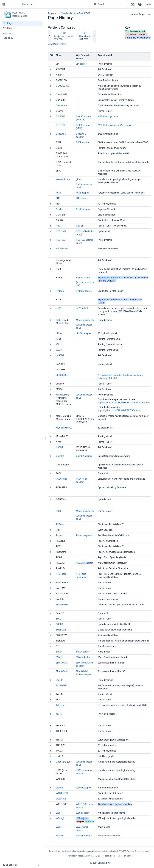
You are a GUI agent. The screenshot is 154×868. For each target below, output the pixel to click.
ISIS (58, 320)
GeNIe (59, 209)
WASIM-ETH (62, 793)
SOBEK (60, 624)
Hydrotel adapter (84, 291)
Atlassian (99, 863)
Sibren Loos (84, 36)
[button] (4, 4)
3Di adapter (82, 64)
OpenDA (60, 456)
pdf (80, 234)
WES (58, 813)
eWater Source (63, 179)
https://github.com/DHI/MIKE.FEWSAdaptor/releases (124, 403)
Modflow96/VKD (64, 428)
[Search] (95, 4)
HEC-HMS (61, 231)
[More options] (149, 14)
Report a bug (109, 856)
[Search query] (110, 4)
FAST (59, 193)
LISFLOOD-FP (63, 375)
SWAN (59, 652)
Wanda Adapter (84, 788)
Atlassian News (125, 856)
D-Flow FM (61, 134)
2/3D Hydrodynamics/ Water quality (115, 125)
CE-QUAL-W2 (62, 86)
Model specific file (85, 511)
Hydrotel (60, 291)
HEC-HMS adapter (85, 231)
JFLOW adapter (84, 333)
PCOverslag (62, 479)
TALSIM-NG (62, 686)
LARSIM (60, 355)
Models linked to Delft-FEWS (76, 13)
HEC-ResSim (62, 249)
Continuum (61, 105)
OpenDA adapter (84, 456)
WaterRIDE (61, 799)
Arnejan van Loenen (63, 36)
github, (79, 179)
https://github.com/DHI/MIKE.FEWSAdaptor (119, 410)
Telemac (60, 705)
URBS (59, 762)
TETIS (59, 714)
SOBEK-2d (61, 630)
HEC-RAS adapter (84, 240)
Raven (59, 535)
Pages (51, 13)
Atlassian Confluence (87, 856)
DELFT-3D (61, 116)
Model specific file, (85, 320)
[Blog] (22, 28)
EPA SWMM (62, 663)
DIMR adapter (83, 142)
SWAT (59, 657)
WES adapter (82, 813)
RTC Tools (61, 574)
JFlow (59, 333)
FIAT (58, 198)
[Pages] (22, 23)
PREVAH (60, 524)
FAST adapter (83, 193)
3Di (58, 64)
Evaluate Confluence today (138, 851)
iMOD (59, 308)
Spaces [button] (26, 4)
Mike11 (60, 395)
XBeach (60, 836)
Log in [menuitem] (148, 4)
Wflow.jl (60, 818)
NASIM (59, 447)
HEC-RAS (60, 240)
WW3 (59, 827)
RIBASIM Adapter (84, 563)
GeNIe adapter (83, 209)
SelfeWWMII (62, 605)
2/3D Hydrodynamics (108, 116)
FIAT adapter (82, 198)
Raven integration (84, 535)
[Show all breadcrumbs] (58, 13)
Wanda (59, 788)
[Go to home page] (13, 4)
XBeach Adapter (84, 836)
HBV (58, 226)
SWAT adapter (83, 657)
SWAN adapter (83, 652)
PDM (59, 511)
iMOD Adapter (83, 308)
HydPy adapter (83, 278)
